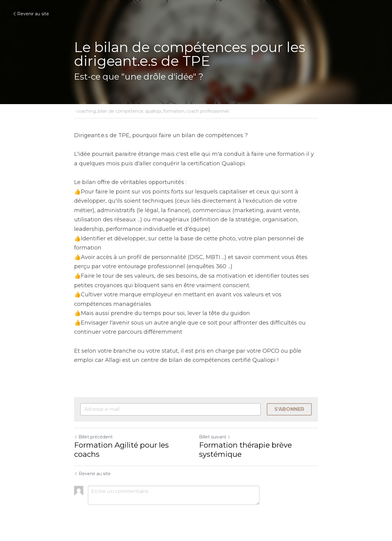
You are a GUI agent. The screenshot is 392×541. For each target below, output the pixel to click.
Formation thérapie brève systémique (245, 450)
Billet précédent (93, 437)
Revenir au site (31, 14)
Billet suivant (215, 437)
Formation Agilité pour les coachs (121, 450)
